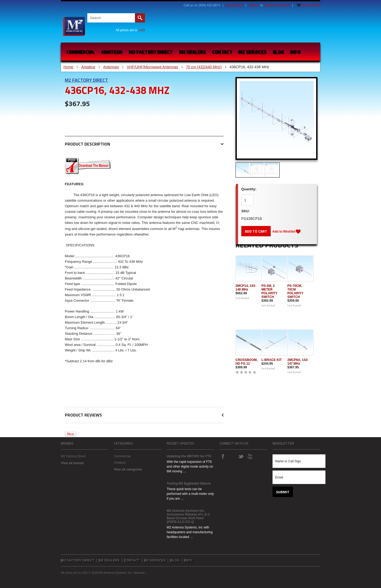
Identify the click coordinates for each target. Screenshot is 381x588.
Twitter (241, 456)
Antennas (111, 67)
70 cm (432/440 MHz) (204, 67)
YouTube (250, 456)
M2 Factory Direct (86, 80)
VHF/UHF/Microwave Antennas (152, 67)
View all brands (72, 463)
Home (68, 67)
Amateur (112, 52)
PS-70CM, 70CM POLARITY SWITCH (295, 291)
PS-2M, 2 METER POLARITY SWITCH (269, 291)
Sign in (254, 5)
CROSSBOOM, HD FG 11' (246, 362)
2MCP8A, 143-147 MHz (298, 362)
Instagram (232, 456)
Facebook (223, 456)
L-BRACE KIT (272, 360)
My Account (235, 5)
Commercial (80, 52)
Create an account (277, 5)
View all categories (128, 469)
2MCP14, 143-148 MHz (246, 288)
